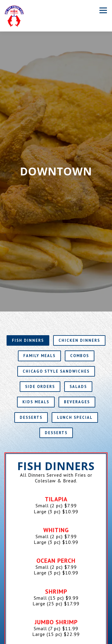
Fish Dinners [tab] (28, 298)
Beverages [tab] (77, 359)
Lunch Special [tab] (75, 375)
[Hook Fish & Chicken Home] (14, 16)
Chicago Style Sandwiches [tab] (56, 328)
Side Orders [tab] (40, 344)
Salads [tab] (78, 344)
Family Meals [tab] (39, 313)
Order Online (56, 639)
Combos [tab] (80, 313)
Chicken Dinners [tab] (79, 298)
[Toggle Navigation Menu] (103, 10)
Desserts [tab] (31, 375)
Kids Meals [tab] (36, 359)
